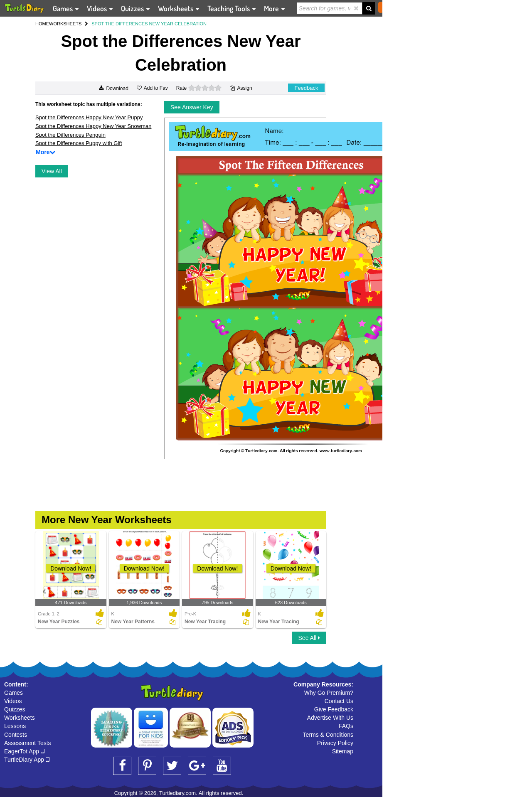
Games (14, 693)
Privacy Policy (335, 743)
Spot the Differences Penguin (70, 135)
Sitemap (343, 751)
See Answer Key (192, 107)
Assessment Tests (28, 743)
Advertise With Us (330, 718)
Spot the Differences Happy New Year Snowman (93, 126)
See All (309, 638)
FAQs (346, 726)
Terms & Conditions (328, 735)
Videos (13, 701)
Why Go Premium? (329, 693)
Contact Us (339, 701)
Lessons (15, 726)
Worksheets (20, 718)
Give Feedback (334, 709)
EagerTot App (24, 751)
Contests (16, 735)
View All (52, 171)
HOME (42, 24)
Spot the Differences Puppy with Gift (79, 143)
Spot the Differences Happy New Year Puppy (89, 117)
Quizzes (15, 709)
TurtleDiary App (27, 760)
